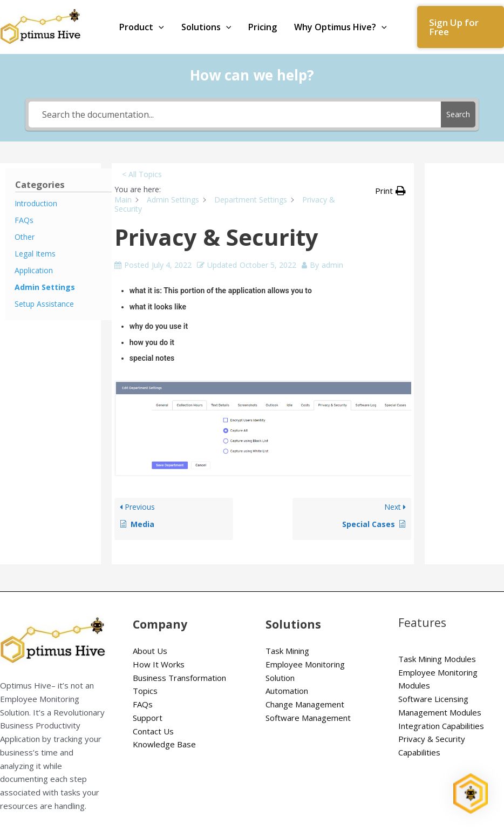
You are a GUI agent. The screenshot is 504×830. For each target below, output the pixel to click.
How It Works (159, 664)
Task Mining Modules (437, 659)
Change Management (305, 704)
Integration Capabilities (441, 726)
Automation (287, 691)
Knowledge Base (164, 744)
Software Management (308, 718)
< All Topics (142, 174)
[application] (159, 27)
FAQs (143, 704)
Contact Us (153, 731)
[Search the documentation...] (235, 114)
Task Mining (287, 651)
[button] (461, 27)
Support (148, 718)
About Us (150, 651)
